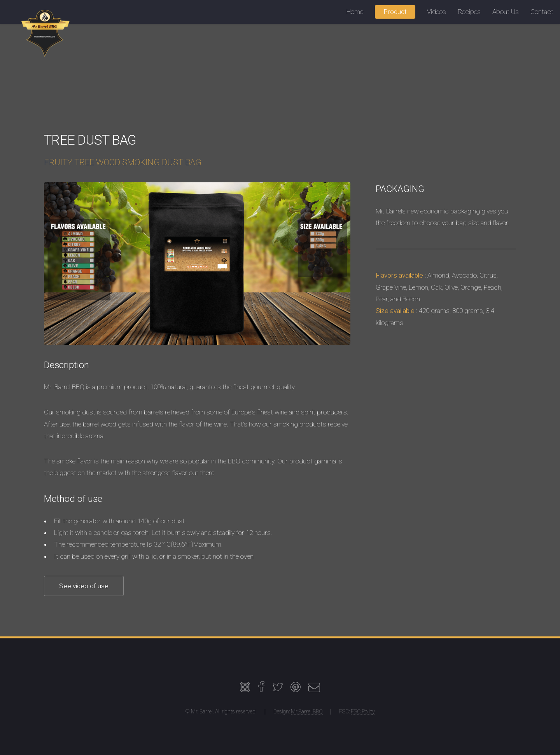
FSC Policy (363, 711)
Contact (542, 12)
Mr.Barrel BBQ (307, 711)
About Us (506, 12)
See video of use (84, 586)
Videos (437, 12)
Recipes (469, 12)
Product (395, 12)
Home (355, 12)
